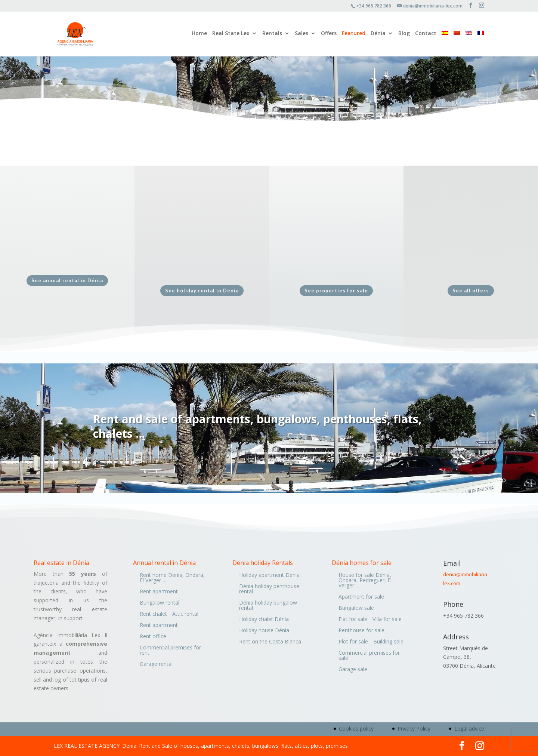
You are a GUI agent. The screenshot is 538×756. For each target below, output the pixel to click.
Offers (329, 35)
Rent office (153, 637)
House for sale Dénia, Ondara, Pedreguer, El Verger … (365, 581)
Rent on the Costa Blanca (270, 642)
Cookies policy (356, 729)
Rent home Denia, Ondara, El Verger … (172, 578)
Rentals (272, 35)
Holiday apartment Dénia (269, 575)
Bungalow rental (160, 603)
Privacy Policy (414, 729)
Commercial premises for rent (170, 651)
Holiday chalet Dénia (264, 620)
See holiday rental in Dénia (202, 291)
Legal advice (469, 729)
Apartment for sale (361, 597)
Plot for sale (353, 642)
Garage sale (353, 670)
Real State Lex (231, 35)
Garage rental (156, 664)
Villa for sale (387, 620)
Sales (302, 35)
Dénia (378, 35)
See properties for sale (336, 291)
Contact (426, 35)
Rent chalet (153, 614)
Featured (354, 35)
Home (199, 35)
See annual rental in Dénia (67, 280)
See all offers (471, 291)
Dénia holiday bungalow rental (268, 606)
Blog (404, 35)
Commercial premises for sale (369, 656)
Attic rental (185, 614)
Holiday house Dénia (264, 631)
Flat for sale (353, 620)
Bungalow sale (356, 608)
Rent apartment (159, 592)
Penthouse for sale (361, 631)
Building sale (388, 642)
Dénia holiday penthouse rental (269, 589)
